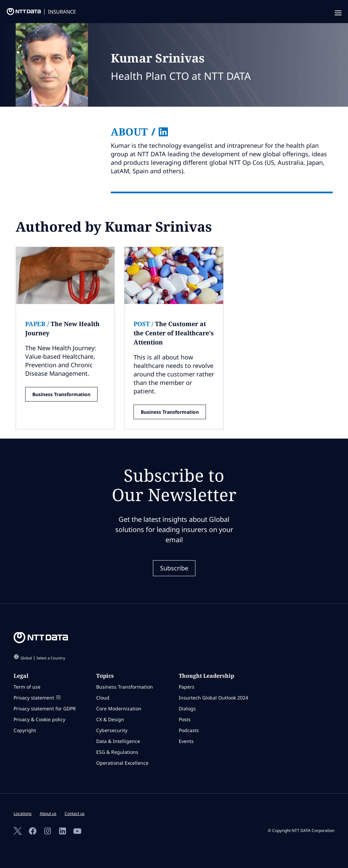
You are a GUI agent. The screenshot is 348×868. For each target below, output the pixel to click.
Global (43, 658)
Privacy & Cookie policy (39, 719)
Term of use (27, 687)
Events (186, 741)
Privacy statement (37, 698)
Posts (185, 719)
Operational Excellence (122, 763)
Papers (187, 687)
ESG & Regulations (117, 752)
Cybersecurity (112, 730)
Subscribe (174, 568)
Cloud (103, 698)
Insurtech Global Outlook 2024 (213, 698)
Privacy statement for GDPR (45, 708)
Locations (23, 813)
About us (48, 813)
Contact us (75, 813)
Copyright (25, 730)
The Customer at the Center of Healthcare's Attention (174, 333)
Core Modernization (119, 708)
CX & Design (110, 719)
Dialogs (187, 708)
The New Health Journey (62, 328)
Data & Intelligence (118, 741)
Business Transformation (61, 394)
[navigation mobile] (337, 13)
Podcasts (189, 730)
